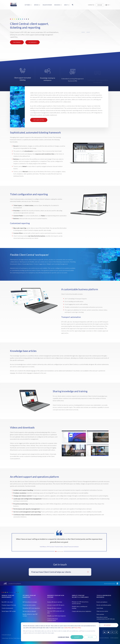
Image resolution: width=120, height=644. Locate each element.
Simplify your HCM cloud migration (57, 616)
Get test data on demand (29, 611)
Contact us (91, 5)
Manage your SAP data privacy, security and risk (80, 603)
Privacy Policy (77, 628)
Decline (90, 637)
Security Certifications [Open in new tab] (104, 638)
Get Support (107, 625)
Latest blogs (100, 608)
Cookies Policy (68, 628)
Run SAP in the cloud (7, 602)
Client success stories (102, 611)
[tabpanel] (59, 544)
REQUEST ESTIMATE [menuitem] (47, 5)
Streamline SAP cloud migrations (31, 608)
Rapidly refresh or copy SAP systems (30, 615)
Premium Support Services (9, 605)
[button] (107, 5)
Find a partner (100, 614)
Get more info (33, 42)
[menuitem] (28, 5)
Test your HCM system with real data (56, 612)
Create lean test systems (29, 605)
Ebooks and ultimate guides (104, 605)
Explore (100, 5)
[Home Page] (13, 5)
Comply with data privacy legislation (82, 611)
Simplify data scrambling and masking (80, 607)
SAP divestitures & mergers (30, 602)
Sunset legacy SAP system (9, 611)
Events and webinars (102, 602)
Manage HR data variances (54, 608)
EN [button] (108, 5)
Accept (77, 637)
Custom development (7, 608)
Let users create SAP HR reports (56, 605)
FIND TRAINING (17, 42)
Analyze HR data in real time (55, 602)
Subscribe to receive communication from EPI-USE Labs (106, 618)
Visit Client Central (39, 120)
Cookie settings (63, 637)
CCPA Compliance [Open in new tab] (114, 638)
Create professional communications (53, 620)
